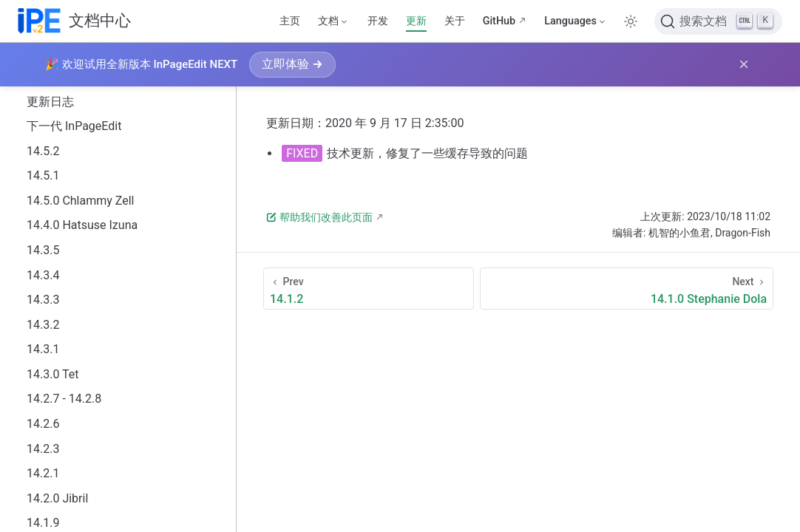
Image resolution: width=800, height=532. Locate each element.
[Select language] (576, 21)
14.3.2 (43, 325)
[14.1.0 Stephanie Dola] (627, 289)
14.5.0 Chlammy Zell (80, 201)
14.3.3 (43, 300)
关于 (455, 21)
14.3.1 (43, 349)
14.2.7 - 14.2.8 (64, 399)
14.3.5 (43, 250)
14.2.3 (43, 449)
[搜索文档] (718, 21)
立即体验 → (292, 64)
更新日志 (50, 102)
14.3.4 (43, 275)
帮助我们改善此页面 (319, 217)
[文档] (333, 21)
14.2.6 (43, 424)
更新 (416, 21)
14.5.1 (43, 175)
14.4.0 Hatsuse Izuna (82, 225)
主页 (290, 21)
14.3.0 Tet (53, 374)
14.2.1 (43, 473)
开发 (378, 21)
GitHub (499, 21)
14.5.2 (43, 151)
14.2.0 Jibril (57, 498)
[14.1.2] (369, 289)
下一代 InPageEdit (74, 126)
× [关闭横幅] (744, 64)
